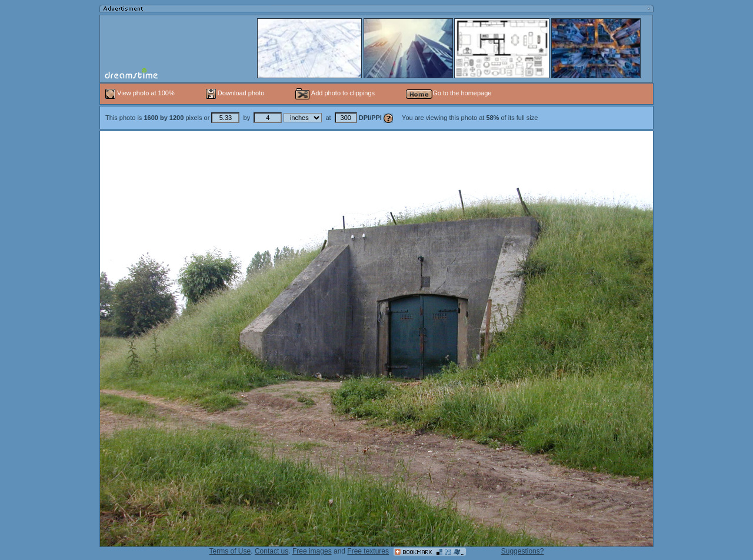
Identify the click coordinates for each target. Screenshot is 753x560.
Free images (312, 551)
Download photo (235, 93)
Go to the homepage (449, 93)
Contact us (271, 551)
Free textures (368, 551)
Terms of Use (230, 551)
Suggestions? (523, 551)
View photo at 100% (141, 93)
